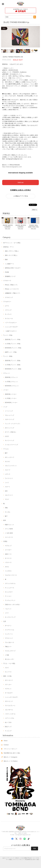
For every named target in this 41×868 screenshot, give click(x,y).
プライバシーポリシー (11, 749)
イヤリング (8, 310)
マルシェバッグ (10, 415)
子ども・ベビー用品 (9, 663)
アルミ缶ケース (10, 642)
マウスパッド (9, 638)
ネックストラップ (10, 617)
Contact (6, 745)
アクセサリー (7, 302)
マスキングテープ (10, 651)
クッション (8, 596)
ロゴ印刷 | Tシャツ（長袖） (13, 365)
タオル (7, 567)
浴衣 (6, 491)
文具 (5, 621)
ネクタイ (8, 462)
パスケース (8, 562)
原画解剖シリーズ (10, 276)
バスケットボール (10, 714)
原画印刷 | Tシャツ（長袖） (13, 361)
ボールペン (8, 626)
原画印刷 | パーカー (11, 394)
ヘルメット (8, 609)
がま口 (7, 436)
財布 (5, 520)
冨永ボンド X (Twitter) (11, 761)
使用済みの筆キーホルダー (13, 268)
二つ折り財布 (9, 533)
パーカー (6, 390)
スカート (8, 487)
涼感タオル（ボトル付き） (13, 605)
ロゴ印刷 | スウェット (11, 382)
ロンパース (8, 672)
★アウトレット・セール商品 (12, 243)
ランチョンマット (10, 600)
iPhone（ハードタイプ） (12, 289)
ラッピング (8, 731)
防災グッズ (8, 727)
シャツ (7, 483)
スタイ (7, 668)
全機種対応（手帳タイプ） (13, 293)
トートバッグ (9, 411)
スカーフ (8, 470)
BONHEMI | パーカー (11, 403)
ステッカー (8, 685)
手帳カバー (8, 647)
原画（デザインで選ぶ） (12, 251)
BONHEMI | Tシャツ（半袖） (14, 348)
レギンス (8, 474)
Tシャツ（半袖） (8, 335)
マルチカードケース (11, 575)
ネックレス (8, 314)
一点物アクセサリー (11, 331)
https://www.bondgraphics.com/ (12, 167)
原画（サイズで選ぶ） (11, 255)
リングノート (9, 634)
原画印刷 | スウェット (11, 377)
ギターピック (9, 701)
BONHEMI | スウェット (12, 386)
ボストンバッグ (10, 428)
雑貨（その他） (8, 676)
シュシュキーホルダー (11, 327)
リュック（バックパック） (13, 424)
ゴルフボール (9, 710)
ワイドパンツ (9, 478)
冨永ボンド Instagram (10, 757)
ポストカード (9, 680)
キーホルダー (9, 693)
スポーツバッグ (10, 419)
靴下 (6, 516)
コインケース (9, 537)
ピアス (7, 306)
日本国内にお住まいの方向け (20, 190)
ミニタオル (8, 571)
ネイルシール (9, 318)
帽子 (6, 453)
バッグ (5, 407)
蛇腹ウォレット (10, 525)
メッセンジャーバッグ (11, 445)
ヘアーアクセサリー (11, 323)
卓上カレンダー (10, 659)
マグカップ (8, 546)
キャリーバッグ (10, 440)
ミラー (7, 613)
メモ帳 (7, 655)
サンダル (8, 512)
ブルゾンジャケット (11, 466)
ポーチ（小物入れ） (11, 432)
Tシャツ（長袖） (8, 356)
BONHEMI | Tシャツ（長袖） (14, 369)
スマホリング (9, 297)
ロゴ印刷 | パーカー (11, 398)
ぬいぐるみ (8, 722)
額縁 (6, 260)
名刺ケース (8, 554)
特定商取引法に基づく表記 (12, 753)
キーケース (8, 558)
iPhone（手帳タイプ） (12, 285)
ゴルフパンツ (9, 495)
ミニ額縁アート (10, 264)
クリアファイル (10, 630)
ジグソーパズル (10, 718)
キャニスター (9, 592)
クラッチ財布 (9, 529)
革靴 (6, 508)
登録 (35, 848)
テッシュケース (10, 588)
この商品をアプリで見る (20, 196)
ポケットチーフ (10, 457)
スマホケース (7, 281)
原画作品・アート (9, 247)
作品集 (7, 272)
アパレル (6, 449)
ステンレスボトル (10, 583)
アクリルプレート (10, 706)
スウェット (7, 373)
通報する (35, 210)
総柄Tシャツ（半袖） (11, 352)
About (6, 741)
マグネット (8, 689)
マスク (7, 499)
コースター (8, 550)
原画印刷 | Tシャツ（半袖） (13, 340)
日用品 (5, 541)
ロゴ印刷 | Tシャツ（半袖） (13, 344)
